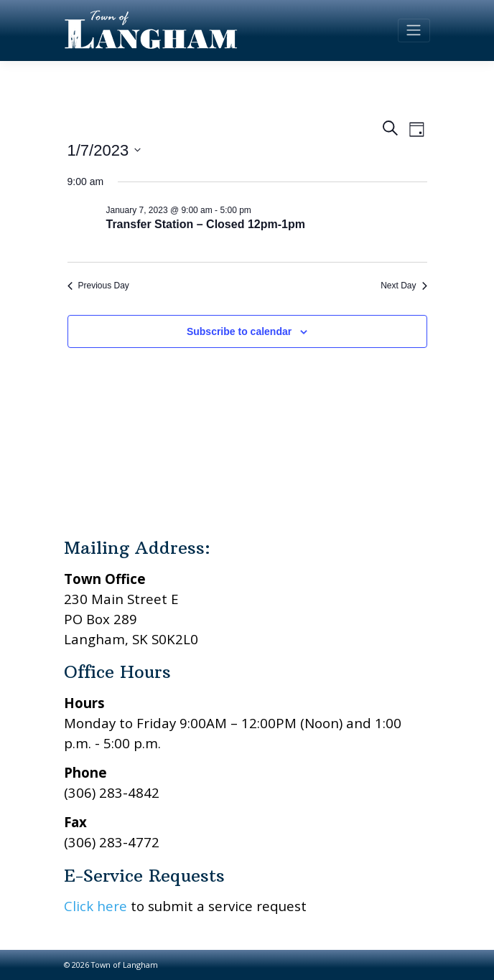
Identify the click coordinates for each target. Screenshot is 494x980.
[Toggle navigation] (414, 30)
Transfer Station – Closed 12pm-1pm (206, 224)
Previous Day (98, 286)
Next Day (404, 286)
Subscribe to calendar (239, 331)
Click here (95, 906)
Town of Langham (125, 965)
